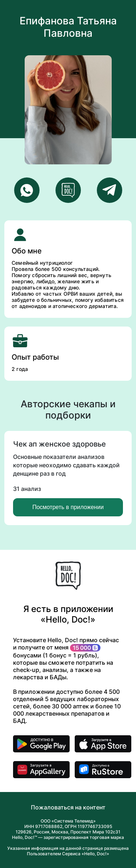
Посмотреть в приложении (68, 507)
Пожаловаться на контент (68, 807)
